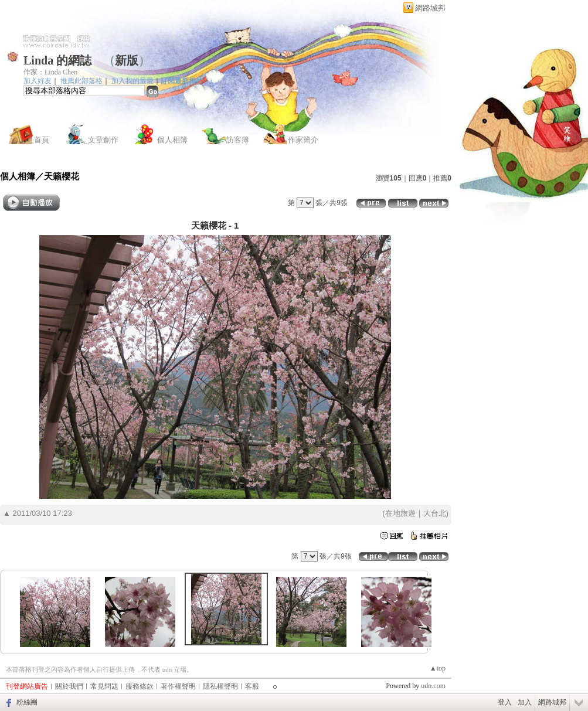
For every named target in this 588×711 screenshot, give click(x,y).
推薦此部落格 (81, 81)
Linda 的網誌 (57, 60)
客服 (252, 686)
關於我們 (69, 686)
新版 (127, 60)
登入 (505, 702)
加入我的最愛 (132, 81)
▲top (438, 668)
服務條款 (140, 686)
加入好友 (38, 81)
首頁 (42, 140)
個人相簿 (172, 140)
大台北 (435, 513)
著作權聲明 (178, 686)
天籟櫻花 (62, 176)
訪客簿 (238, 140)
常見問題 (104, 686)
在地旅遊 (400, 513)
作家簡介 (303, 140)
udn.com (433, 686)
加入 (525, 702)
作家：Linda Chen (50, 72)
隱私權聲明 (220, 686)
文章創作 (103, 140)
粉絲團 (27, 702)
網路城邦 (430, 8)
